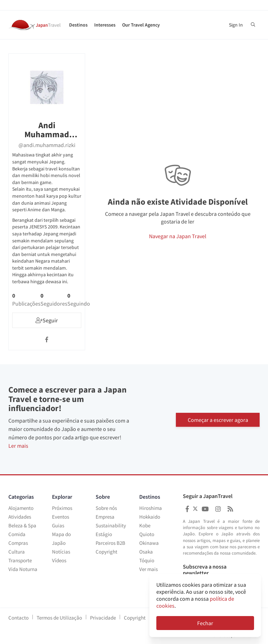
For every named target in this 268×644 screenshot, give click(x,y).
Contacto (18, 618)
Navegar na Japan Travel (178, 236)
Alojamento (21, 508)
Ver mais (148, 569)
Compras (18, 543)
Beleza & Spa (22, 525)
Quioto (147, 534)
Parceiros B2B (110, 543)
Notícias (61, 552)
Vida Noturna (23, 569)
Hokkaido (150, 517)
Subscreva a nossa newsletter (205, 570)
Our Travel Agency (141, 25)
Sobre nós (106, 508)
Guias (58, 525)
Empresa (105, 517)
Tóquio (147, 560)
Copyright (106, 552)
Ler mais (18, 446)
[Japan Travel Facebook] (187, 509)
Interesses (105, 25)
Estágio (104, 534)
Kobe (145, 525)
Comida (17, 534)
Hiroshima (151, 508)
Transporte (20, 560)
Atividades (20, 517)
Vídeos (59, 560)
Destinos (78, 25)
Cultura (17, 552)
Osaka (146, 552)
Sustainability (111, 525)
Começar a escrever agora (218, 419)
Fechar (205, 623)
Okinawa (149, 543)
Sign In (236, 25)
